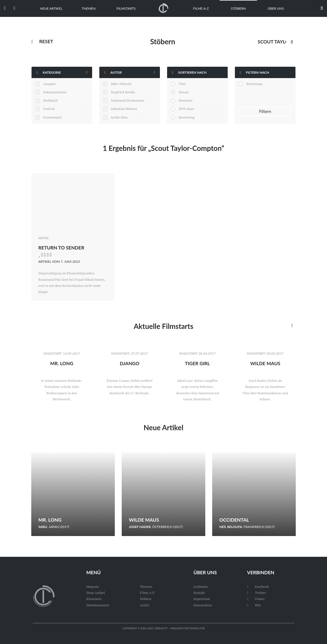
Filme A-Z (201, 8)
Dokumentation (55, 92)
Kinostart (186, 100)
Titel (182, 84)
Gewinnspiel (52, 117)
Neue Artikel (51, 8)
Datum (184, 92)
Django (130, 363)
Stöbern (238, 8)
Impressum (202, 599)
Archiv (145, 605)
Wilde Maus (265, 363)
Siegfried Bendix (123, 92)
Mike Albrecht (121, 84)
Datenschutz (203, 605)
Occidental (234, 520)
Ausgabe (49, 84)
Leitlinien (201, 587)
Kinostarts (94, 599)
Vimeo (256, 599)
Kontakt (199, 593)
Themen (89, 8)
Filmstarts (126, 8)
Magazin (93, 587)
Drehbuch (50, 100)
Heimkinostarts (98, 605)
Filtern (265, 111)
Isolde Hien (119, 117)
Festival (49, 109)
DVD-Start (186, 109)
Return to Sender (61, 248)
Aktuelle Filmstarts (163, 326)
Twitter (256, 593)
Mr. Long (62, 363)
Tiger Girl (197, 363)
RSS (254, 605)
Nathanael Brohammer (128, 100)
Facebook (258, 587)
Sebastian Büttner (124, 109)
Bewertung (187, 117)
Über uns (276, 8)
